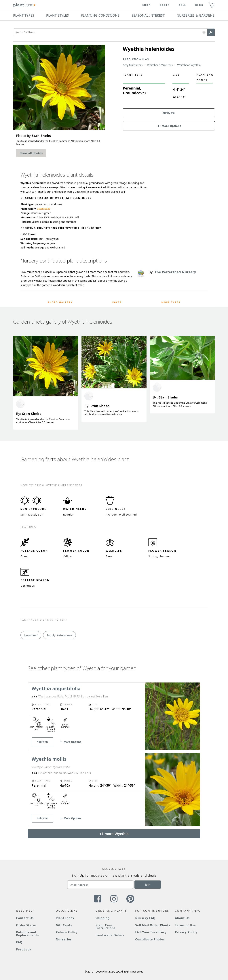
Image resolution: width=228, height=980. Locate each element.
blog (199, 5)
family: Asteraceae (59, 635)
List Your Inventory (151, 932)
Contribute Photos (150, 939)
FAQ (19, 942)
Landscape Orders (110, 935)
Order (165, 5)
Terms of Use (185, 925)
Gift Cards (64, 925)
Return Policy (66, 932)
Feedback (24, 949)
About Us (182, 918)
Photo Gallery (60, 302)
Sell (183, 5)
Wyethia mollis (49, 759)
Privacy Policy (186, 932)
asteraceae (44, 209)
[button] (204, 32)
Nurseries (64, 939)
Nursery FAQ (145, 918)
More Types (171, 302)
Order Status (26, 925)
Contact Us (25, 918)
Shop (146, 5)
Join (148, 885)
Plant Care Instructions (106, 927)
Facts (117, 302)
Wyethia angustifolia (56, 688)
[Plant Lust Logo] (24, 5)
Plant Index (65, 918)
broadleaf (31, 635)
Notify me (169, 113)
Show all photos (31, 153)
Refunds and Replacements (27, 934)
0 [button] (212, 4)
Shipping (103, 918)
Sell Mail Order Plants (153, 925)
